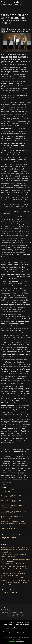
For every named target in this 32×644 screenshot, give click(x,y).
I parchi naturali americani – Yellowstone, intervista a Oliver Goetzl (14, 528)
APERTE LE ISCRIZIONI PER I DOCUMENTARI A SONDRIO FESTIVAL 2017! (13, 512)
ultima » (14, 538)
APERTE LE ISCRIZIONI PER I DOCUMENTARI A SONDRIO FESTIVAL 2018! (13, 507)
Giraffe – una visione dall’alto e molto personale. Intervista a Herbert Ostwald (14, 522)
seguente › (6, 538)
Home (3, 607)
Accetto (12, 642)
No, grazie (20, 642)
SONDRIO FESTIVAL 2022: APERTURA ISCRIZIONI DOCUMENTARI (14, 491)
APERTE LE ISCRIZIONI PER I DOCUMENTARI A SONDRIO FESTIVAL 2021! (13, 496)
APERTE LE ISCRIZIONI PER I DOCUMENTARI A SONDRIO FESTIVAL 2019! (13, 501)
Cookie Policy (6, 610)
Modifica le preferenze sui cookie (12, 612)
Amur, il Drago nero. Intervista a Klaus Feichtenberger (13, 517)
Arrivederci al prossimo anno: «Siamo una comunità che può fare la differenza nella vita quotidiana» (15, 550)
